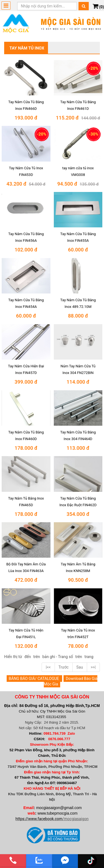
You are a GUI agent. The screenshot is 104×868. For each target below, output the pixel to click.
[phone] (13, 860)
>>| (93, 667)
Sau (80, 667)
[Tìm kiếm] (84, 6)
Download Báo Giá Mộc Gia (71, 681)
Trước (64, 667)
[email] (65, 860)
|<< (48, 667)
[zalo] (39, 860)
